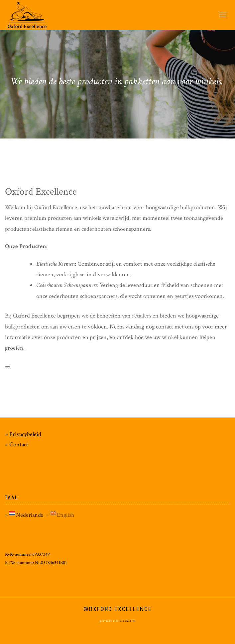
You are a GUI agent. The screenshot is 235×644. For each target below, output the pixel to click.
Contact (19, 445)
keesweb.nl (127, 621)
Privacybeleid (25, 434)
